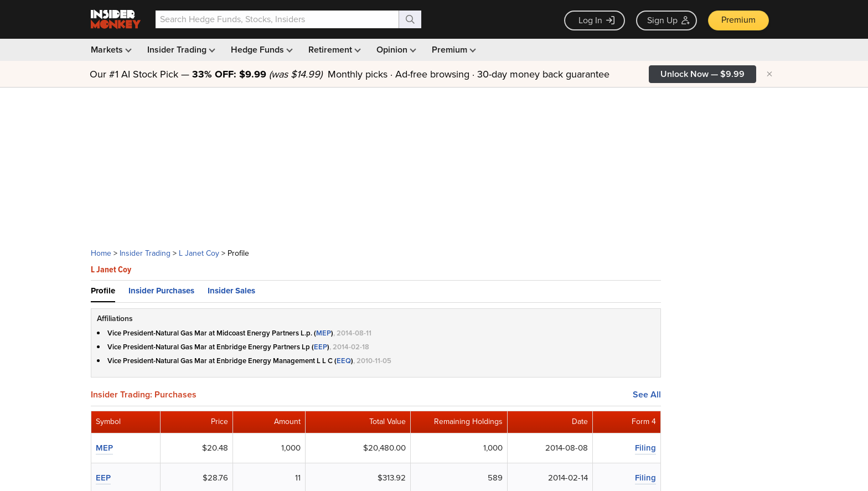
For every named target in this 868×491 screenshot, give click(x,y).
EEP (321, 347)
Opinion (395, 50)
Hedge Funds (261, 50)
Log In (596, 20)
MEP (324, 333)
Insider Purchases (161, 291)
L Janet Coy (199, 253)
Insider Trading (180, 50)
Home (101, 253)
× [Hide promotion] (769, 74)
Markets (110, 50)
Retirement (334, 50)
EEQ (344, 361)
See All (647, 395)
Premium (738, 20)
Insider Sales (231, 291)
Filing (645, 448)
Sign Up (668, 20)
